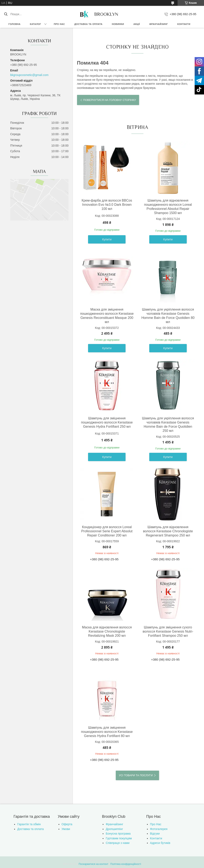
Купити (107, 239)
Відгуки (155, 834)
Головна (15, 24)
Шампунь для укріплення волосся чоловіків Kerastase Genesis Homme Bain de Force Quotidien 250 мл (168, 424)
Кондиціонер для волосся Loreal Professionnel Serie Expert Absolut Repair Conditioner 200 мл (107, 531)
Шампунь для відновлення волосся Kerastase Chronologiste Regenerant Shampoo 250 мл (168, 531)
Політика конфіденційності (126, 864)
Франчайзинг (159, 24)
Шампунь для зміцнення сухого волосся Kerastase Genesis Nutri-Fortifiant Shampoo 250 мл (168, 631)
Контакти (184, 24)
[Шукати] (6, 14)
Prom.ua (121, 860)
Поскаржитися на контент (93, 864)
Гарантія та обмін (29, 824)
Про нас (59, 24)
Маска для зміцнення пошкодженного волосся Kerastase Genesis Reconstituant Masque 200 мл (107, 316)
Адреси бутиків (160, 843)
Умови (66, 829)
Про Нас (156, 824)
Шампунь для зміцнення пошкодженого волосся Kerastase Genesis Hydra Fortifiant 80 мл (107, 732)
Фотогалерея (159, 829)
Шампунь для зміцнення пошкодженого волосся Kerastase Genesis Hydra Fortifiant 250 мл (107, 422)
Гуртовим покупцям (119, 838)
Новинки (118, 24)
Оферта (67, 824)
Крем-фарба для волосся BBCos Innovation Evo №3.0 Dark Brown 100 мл (107, 205)
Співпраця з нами (118, 843)
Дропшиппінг (114, 829)
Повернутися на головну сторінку (110, 100)
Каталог (35, 24)
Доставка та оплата (88, 24)
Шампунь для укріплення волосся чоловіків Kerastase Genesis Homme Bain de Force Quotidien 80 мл (168, 316)
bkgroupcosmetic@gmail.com (29, 75)
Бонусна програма (118, 834)
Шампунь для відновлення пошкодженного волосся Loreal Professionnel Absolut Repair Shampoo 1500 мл (168, 207)
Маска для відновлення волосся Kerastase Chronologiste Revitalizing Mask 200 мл (107, 631)
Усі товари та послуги (136, 775)
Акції (137, 24)
